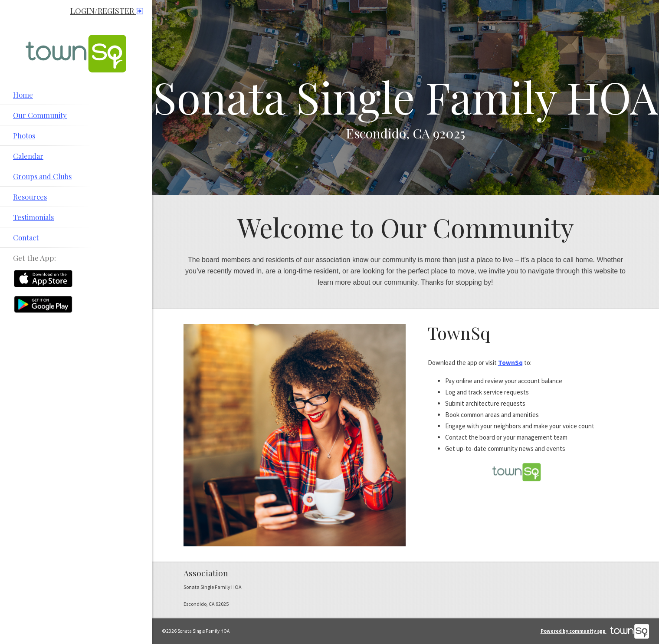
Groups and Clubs (42, 176)
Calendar (28, 156)
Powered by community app (595, 631)
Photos (24, 135)
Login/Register (107, 11)
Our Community (40, 115)
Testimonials (33, 217)
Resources (30, 197)
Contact (26, 237)
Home (23, 95)
